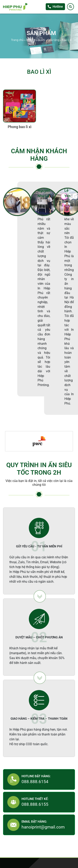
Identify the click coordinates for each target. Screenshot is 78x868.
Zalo (74, 238)
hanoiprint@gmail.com (43, 827)
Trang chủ (17, 40)
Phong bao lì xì (20, 127)
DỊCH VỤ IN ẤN (36, 40)
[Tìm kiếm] (70, 7)
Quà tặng (53, 40)
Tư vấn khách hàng (74, 221)
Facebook (74, 229)
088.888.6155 (35, 804)
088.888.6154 (35, 782)
